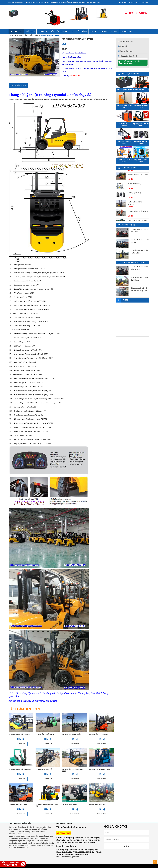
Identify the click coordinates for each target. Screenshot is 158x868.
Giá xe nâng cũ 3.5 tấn (97, 804)
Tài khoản (133, 2)
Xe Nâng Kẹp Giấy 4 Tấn (44, 769)
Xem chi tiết (21, 744)
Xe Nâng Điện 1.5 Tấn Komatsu (135, 206)
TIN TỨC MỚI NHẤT (128, 225)
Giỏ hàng (123, 2)
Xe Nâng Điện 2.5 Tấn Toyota (138, 177)
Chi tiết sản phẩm (18, 85)
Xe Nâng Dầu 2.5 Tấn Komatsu (19, 734)
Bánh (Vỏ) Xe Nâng (135, 196)
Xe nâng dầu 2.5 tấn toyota (45, 734)
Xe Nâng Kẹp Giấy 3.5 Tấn (71, 734)
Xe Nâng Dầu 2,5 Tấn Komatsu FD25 (73, 770)
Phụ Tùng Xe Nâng (134, 187)
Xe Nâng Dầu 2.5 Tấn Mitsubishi (20, 769)
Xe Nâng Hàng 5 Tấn (69, 804)
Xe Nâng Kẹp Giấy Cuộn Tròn (99, 769)
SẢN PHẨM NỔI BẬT (129, 168)
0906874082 (136, 13)
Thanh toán (145, 2)
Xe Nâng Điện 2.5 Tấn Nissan (138, 214)
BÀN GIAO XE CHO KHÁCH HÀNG (133, 263)
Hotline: (16, 2)
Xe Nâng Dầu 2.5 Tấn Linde (99, 734)
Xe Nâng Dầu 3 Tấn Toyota (18, 804)
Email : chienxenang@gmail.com (68, 857)
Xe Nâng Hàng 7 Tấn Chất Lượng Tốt (47, 805)
